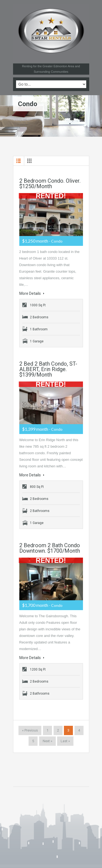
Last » (65, 741)
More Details (32, 293)
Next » (47, 741)
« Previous (30, 730)
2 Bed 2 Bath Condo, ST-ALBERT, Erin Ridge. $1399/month (48, 369)
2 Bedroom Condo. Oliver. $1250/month (50, 183)
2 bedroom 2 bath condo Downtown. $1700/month (50, 548)
